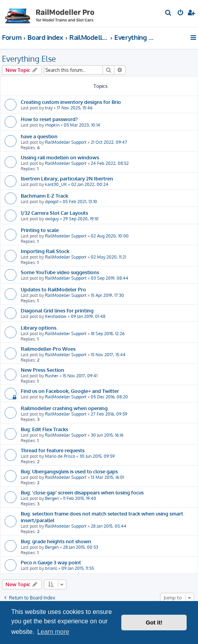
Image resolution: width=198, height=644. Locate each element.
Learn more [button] (53, 632)
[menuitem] (168, 13)
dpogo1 (52, 202)
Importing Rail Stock (45, 251)
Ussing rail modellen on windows (60, 157)
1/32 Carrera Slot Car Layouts (54, 213)
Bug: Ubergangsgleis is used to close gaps (69, 471)
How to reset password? (49, 119)
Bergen (52, 498)
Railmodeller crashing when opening (64, 408)
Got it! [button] (154, 623)
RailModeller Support (66, 142)
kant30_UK (56, 184)
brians (51, 568)
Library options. (39, 327)
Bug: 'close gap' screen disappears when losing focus (82, 492)
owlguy (52, 219)
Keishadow (56, 316)
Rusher (52, 376)
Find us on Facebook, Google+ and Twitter (70, 391)
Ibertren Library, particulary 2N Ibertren (67, 178)
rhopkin (52, 125)
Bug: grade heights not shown (56, 541)
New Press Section (42, 370)
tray (49, 108)
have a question (39, 136)
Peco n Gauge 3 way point (51, 562)
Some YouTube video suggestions (60, 272)
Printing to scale (40, 230)
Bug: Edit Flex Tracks (44, 429)
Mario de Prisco (60, 456)
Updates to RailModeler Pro (53, 289)
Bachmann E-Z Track (44, 195)
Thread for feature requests (53, 450)
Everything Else (29, 59)
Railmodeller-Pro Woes (48, 349)
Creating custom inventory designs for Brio (71, 102)
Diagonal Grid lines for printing (57, 310)
